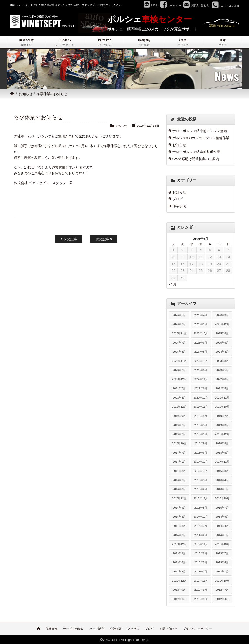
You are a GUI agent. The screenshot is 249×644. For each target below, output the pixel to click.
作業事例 (179, 206)
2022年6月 (201, 388)
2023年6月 (201, 370)
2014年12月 (201, 517)
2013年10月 (222, 544)
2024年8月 (201, 352)
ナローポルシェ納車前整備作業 (196, 152)
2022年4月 (179, 397)
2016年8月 (222, 471)
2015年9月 (179, 507)
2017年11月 (222, 462)
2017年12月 (201, 462)
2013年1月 (222, 572)
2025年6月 (201, 342)
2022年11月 (201, 379)
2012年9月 (179, 590)
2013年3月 (179, 572)
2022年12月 (179, 379)
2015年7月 (222, 507)
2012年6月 (179, 599)
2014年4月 (222, 526)
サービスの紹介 (73, 629)
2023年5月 (222, 370)
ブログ (178, 199)
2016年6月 (179, 480)
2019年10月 (222, 407)
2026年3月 (222, 315)
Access (183, 42)
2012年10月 (222, 581)
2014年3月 (179, 535)
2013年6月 (179, 562)
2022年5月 (222, 388)
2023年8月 (222, 361)
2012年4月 (222, 599)
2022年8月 (222, 379)
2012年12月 (179, 581)
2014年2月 (201, 535)
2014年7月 (201, 526)
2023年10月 (201, 361)
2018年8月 (222, 443)
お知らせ (26, 94)
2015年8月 (201, 507)
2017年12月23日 (147, 126)
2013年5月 (201, 562)
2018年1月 (179, 462)
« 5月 (173, 284)
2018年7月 (179, 452)
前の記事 (69, 239)
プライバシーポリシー (197, 629)
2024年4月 (222, 352)
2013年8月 (201, 553)
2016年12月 (201, 471)
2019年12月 (179, 407)
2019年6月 (179, 425)
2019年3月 (222, 425)
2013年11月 (201, 544)
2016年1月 (222, 489)
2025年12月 (222, 324)
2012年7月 (222, 590)
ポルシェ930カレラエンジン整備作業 (201, 138)
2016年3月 (179, 489)
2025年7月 (179, 342)
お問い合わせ (168, 629)
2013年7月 (222, 553)
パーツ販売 (97, 629)
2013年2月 (201, 572)
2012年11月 (201, 581)
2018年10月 (179, 443)
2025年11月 (179, 333)
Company (144, 42)
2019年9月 (179, 416)
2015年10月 (222, 498)
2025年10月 (201, 333)
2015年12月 (179, 498)
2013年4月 (222, 562)
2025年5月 (222, 342)
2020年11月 (222, 397)
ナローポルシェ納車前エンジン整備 (200, 131)
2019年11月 (201, 407)
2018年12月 (222, 434)
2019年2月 (179, 434)
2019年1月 (201, 434)
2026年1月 (201, 324)
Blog (223, 42)
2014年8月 (179, 526)
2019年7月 (222, 416)
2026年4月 (201, 315)
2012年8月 (201, 590)
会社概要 (116, 629)
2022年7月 (179, 388)
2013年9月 (179, 553)
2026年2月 (179, 324)
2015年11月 (201, 498)
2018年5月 (222, 452)
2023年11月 (179, 361)
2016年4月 (222, 480)
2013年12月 (179, 544)
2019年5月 (201, 425)
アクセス (133, 629)
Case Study (26, 42)
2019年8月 (201, 416)
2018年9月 (201, 443)
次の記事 (104, 239)
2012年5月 (201, 599)
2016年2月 (201, 489)
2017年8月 (179, 471)
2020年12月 (201, 397)
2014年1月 (222, 535)
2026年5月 (179, 315)
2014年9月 (222, 517)
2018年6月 (201, 452)
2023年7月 (179, 370)
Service (66, 42)
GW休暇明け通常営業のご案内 (196, 159)
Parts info (105, 42)
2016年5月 (201, 480)
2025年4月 (179, 352)
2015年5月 (179, 517)
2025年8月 (222, 333)
